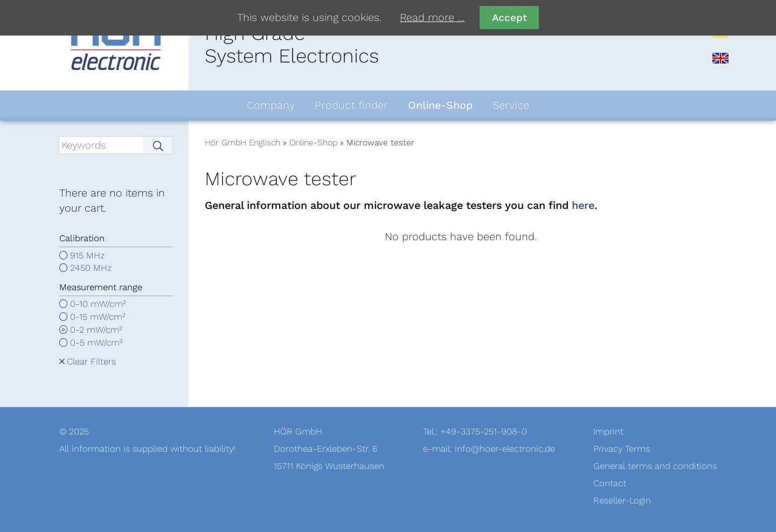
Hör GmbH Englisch (242, 143)
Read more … (432, 18)
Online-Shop (313, 143)
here (583, 206)
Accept (510, 17)
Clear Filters (91, 362)
